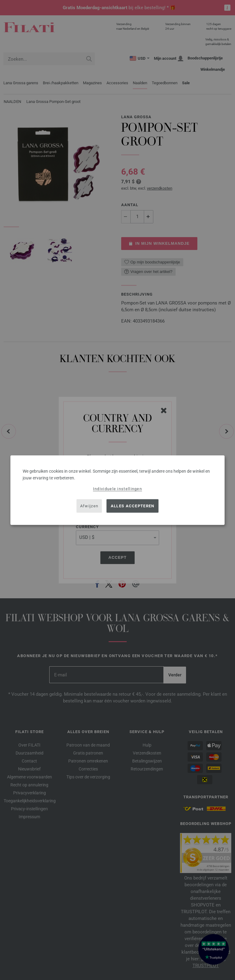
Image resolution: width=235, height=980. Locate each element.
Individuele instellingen (117, 488)
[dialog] (117, 490)
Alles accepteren (133, 506)
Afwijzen (89, 506)
